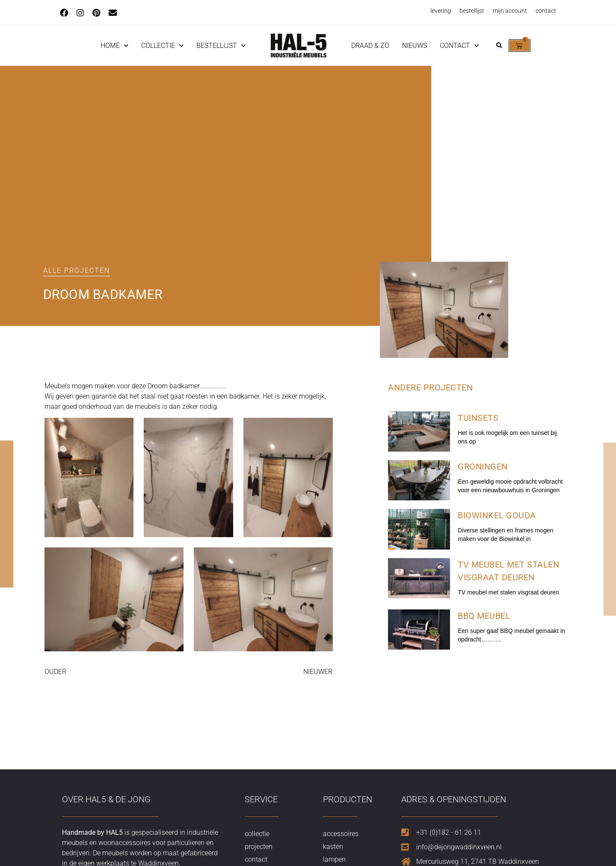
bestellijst (472, 11)
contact (546, 11)
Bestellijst (221, 46)
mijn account (510, 11)
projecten (259, 847)
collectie (257, 834)
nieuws (415, 46)
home (114, 46)
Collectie (162, 46)
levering (441, 11)
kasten (333, 847)
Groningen (483, 467)
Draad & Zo (370, 46)
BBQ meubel (484, 616)
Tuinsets (478, 418)
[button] (499, 46)
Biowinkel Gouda (497, 515)
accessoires (341, 834)
